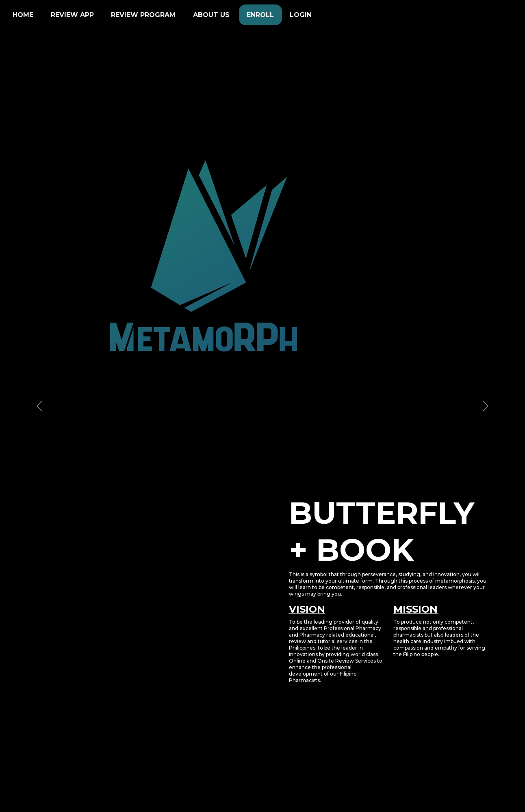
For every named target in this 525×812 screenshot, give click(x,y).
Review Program (143, 15)
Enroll (260, 15)
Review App (72, 15)
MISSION (415, 609)
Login (301, 15)
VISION (307, 609)
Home (23, 15)
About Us (211, 15)
